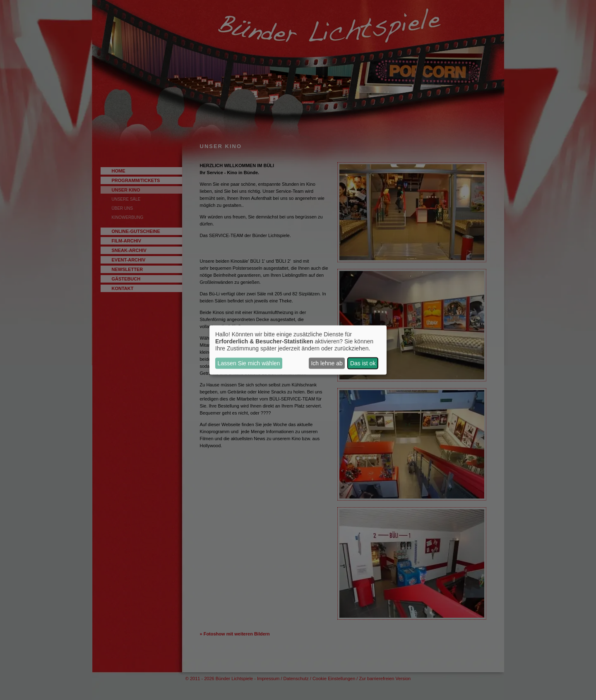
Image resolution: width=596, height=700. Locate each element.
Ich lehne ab (327, 363)
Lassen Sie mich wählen (249, 363)
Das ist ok (363, 363)
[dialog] (298, 350)
